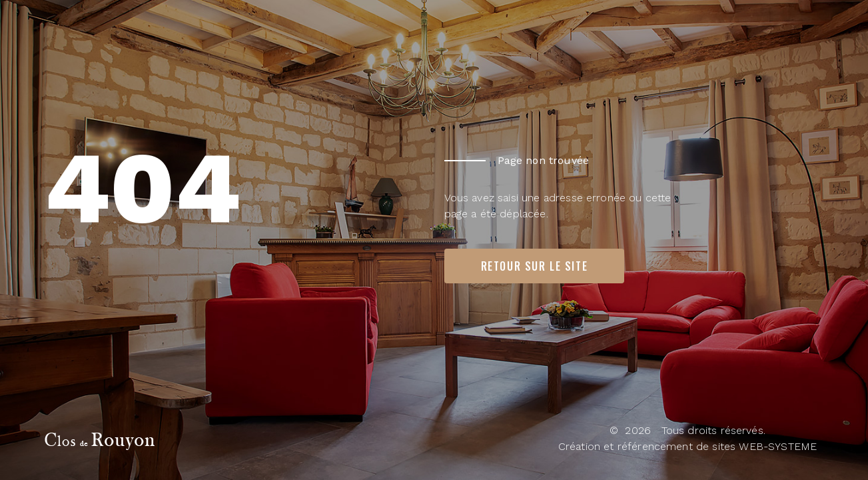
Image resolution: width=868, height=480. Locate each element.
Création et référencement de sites (647, 446)
